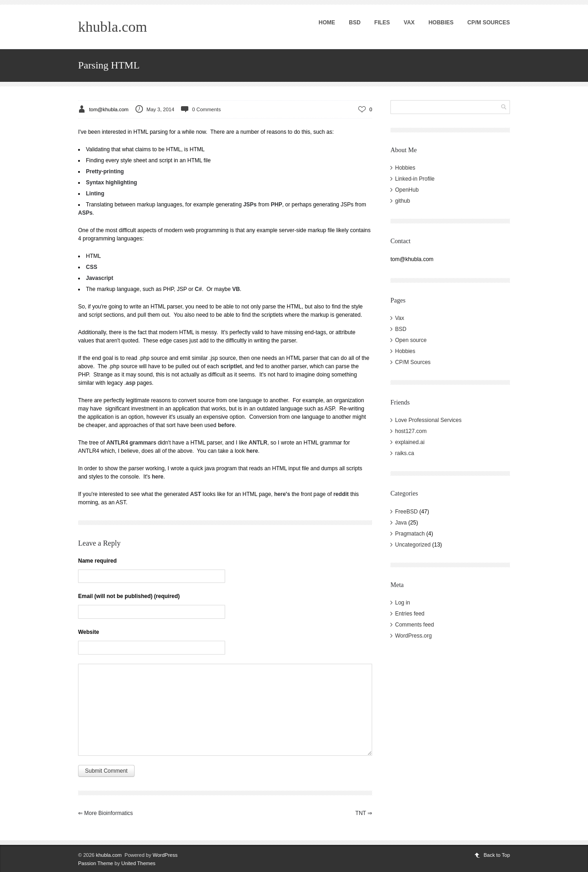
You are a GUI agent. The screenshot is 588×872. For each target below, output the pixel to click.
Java (401, 523)
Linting (95, 194)
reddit (341, 494)
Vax (409, 23)
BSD (354, 23)
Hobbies (441, 23)
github (403, 201)
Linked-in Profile (415, 179)
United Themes (138, 863)
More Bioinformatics (105, 813)
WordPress (165, 855)
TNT (364, 813)
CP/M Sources (489, 23)
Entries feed (410, 614)
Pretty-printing (105, 171)
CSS (92, 267)
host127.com (411, 431)
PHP (276, 205)
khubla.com (113, 27)
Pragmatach (410, 534)
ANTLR (258, 443)
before (226, 425)
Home (327, 23)
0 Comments (206, 109)
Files (382, 23)
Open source (411, 340)
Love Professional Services (428, 420)
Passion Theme (96, 863)
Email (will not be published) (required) (129, 596)
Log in (403, 603)
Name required (97, 561)
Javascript (99, 278)
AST (196, 494)
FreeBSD (406, 512)
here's (282, 494)
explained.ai (410, 442)
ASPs (85, 213)
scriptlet (231, 366)
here (252, 451)
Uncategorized (413, 545)
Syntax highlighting (111, 182)
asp (131, 383)
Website (89, 632)
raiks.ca (404, 453)
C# (198, 289)
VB (236, 289)
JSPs (250, 205)
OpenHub (407, 190)
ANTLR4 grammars (131, 443)
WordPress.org (413, 636)
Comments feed (415, 625)
